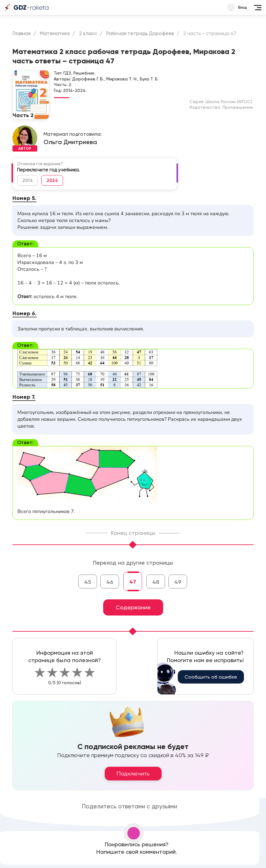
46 (110, 582)
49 (178, 582)
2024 (52, 180)
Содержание (133, 607)
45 (88, 582)
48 (156, 582)
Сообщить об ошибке (211, 677)
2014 (28, 180)
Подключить (133, 774)
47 (133, 582)
